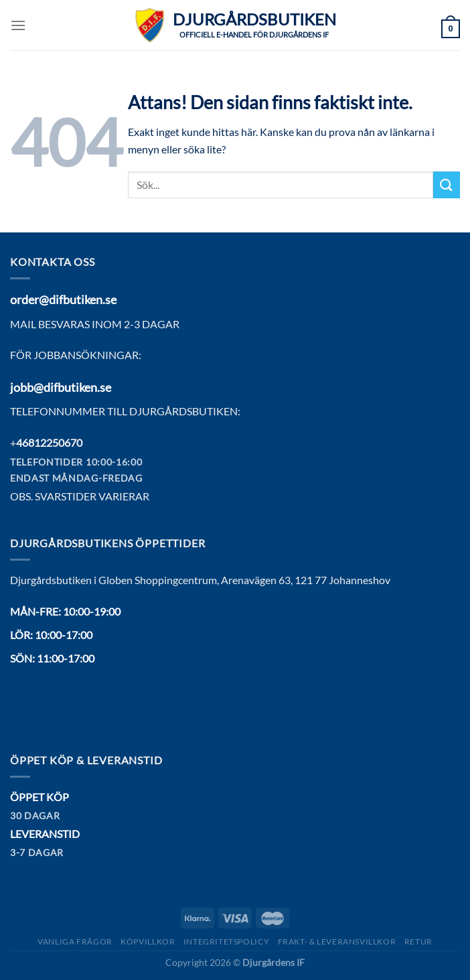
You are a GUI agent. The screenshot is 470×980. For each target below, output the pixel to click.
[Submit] (447, 185)
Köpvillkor (148, 941)
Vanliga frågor (75, 941)
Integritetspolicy (226, 941)
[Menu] (18, 25)
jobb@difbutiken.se (61, 387)
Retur (418, 941)
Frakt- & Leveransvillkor (337, 941)
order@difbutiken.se (63, 299)
